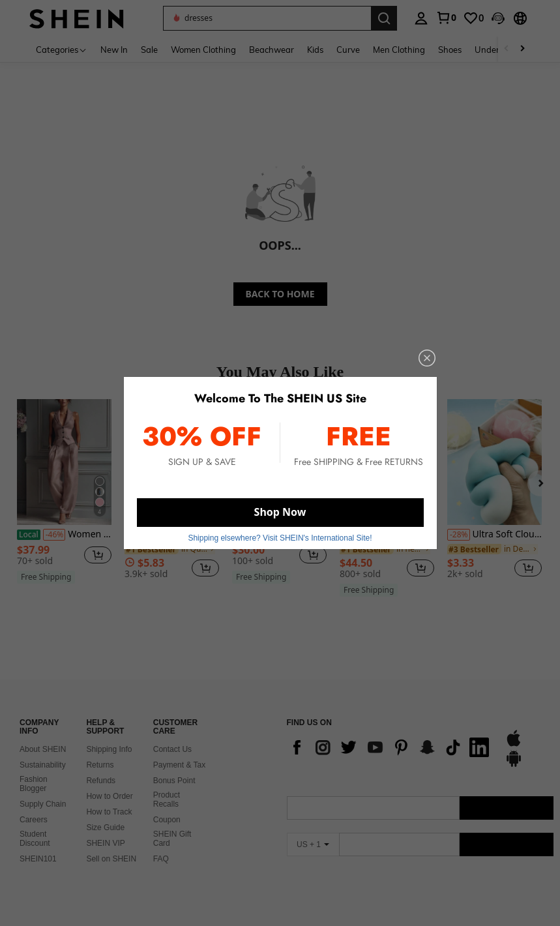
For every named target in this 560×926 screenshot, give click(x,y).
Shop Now (280, 512)
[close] (427, 358)
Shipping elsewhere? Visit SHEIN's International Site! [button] (280, 538)
